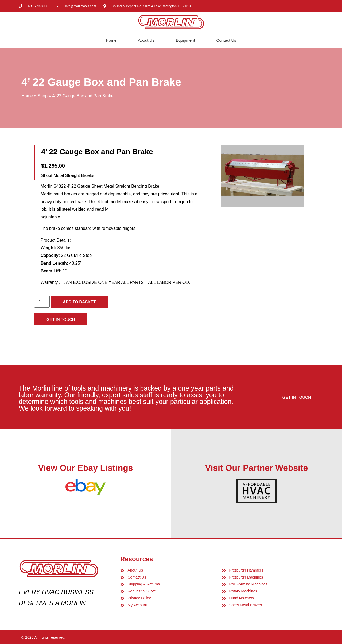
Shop (42, 96)
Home (111, 40)
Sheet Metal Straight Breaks (68, 176)
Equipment (185, 40)
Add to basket (79, 302)
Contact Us (226, 40)
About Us (146, 40)
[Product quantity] (42, 302)
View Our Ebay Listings (85, 468)
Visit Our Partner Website (257, 468)
